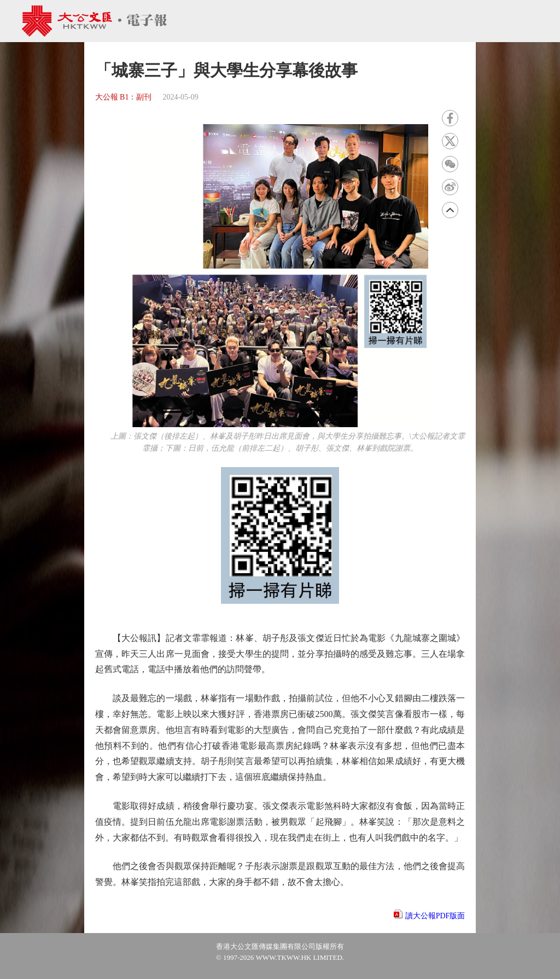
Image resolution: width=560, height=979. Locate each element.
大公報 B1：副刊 (124, 97)
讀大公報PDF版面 (435, 916)
